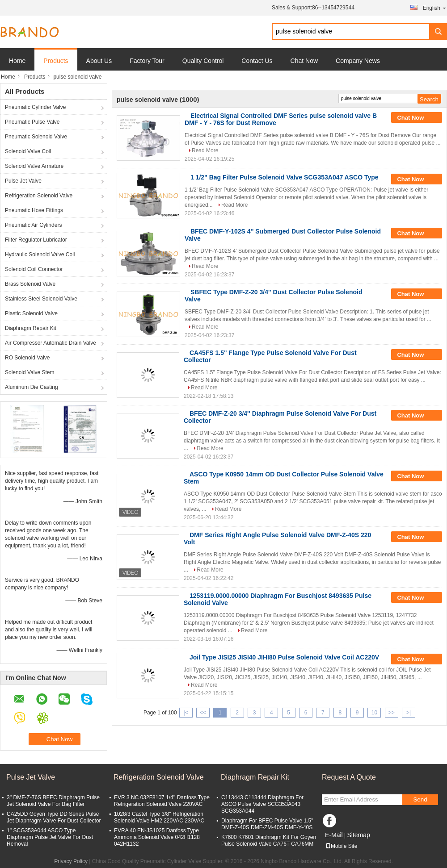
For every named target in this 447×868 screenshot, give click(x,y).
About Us (99, 61)
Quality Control (203, 61)
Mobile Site (341, 846)
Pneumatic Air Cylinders (33, 225)
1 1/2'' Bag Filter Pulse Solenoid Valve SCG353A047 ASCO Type (285, 177)
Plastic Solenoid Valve (31, 313)
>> (392, 713)
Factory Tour (147, 61)
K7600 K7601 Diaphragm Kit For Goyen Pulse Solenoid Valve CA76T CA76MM (269, 841)
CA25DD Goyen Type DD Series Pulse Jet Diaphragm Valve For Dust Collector (54, 817)
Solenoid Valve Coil (28, 151)
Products (56, 61)
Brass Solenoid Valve (30, 284)
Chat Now (304, 61)
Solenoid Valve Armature (34, 166)
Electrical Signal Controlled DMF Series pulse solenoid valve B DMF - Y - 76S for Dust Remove (281, 119)
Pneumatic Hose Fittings (34, 210)
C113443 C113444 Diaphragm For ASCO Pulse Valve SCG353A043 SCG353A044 (262, 804)
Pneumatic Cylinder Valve (36, 107)
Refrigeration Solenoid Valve (39, 196)
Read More (205, 150)
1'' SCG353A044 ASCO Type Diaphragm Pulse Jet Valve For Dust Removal (50, 837)
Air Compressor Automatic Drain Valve (51, 343)
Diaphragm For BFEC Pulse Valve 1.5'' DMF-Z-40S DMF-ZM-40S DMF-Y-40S (267, 824)
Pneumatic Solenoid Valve (36, 137)
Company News (358, 61)
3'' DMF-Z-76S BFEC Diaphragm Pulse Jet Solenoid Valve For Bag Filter (53, 801)
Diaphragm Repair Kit (31, 328)
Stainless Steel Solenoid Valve (41, 299)
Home (17, 61)
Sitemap (358, 835)
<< (203, 713)
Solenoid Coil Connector (34, 269)
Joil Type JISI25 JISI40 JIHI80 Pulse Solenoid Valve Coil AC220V (284, 657)
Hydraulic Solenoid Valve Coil (40, 255)
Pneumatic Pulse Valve (32, 122)
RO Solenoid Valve (27, 358)
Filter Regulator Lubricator (36, 240)
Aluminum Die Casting (32, 387)
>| (409, 713)
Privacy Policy (71, 861)
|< (186, 713)
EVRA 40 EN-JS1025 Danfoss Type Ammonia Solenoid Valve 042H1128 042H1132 (157, 837)
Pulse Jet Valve (23, 181)
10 (374, 713)
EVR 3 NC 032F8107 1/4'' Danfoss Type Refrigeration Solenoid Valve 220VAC (162, 801)
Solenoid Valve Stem (30, 372)
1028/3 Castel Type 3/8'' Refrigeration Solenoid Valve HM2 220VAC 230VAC (159, 817)
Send (420, 799)
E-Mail (334, 835)
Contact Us (257, 61)
